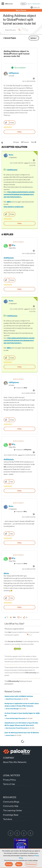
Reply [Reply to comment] (20, 223)
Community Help (11, 806)
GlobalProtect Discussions (14, 699)
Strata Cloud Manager (12, 709)
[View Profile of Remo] (11, 155)
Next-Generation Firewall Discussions (17, 728)
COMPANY (9, 758)
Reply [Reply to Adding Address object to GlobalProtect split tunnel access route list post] (19, 132)
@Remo (6, 573)
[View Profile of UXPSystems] (14, 73)
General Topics (10, 38)
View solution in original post (14, 207)
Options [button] (33, 38)
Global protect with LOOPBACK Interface (19, 696)
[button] (9, 864)
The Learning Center (13, 810)
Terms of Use (9, 784)
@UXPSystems (12, 170)
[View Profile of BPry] (13, 245)
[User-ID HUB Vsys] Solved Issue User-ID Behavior (22, 733)
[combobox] (12, 30)
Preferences (31, 864)
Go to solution (20, 68)
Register (23, 4)
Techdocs (8, 819)
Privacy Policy (9, 780)
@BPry (9, 202)
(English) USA (35, 7)
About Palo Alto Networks (15, 762)
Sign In (29, 4)
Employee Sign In (36, 4)
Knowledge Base (11, 815)
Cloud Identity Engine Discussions (16, 718)
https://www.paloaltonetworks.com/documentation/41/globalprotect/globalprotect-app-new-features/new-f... (19, 194)
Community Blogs (11, 802)
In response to (21, 388)
